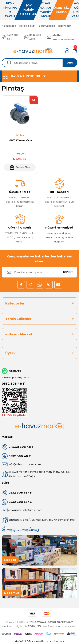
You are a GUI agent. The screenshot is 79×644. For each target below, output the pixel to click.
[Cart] (75, 51)
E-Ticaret (31, 641)
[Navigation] (39, 76)
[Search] (39, 63)
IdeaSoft (20, 641)
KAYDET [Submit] (68, 272)
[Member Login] (67, 51)
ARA (70, 63)
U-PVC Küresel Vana (20, 140)
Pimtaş (20, 135)
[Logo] (33, 51)
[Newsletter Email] (39, 272)
